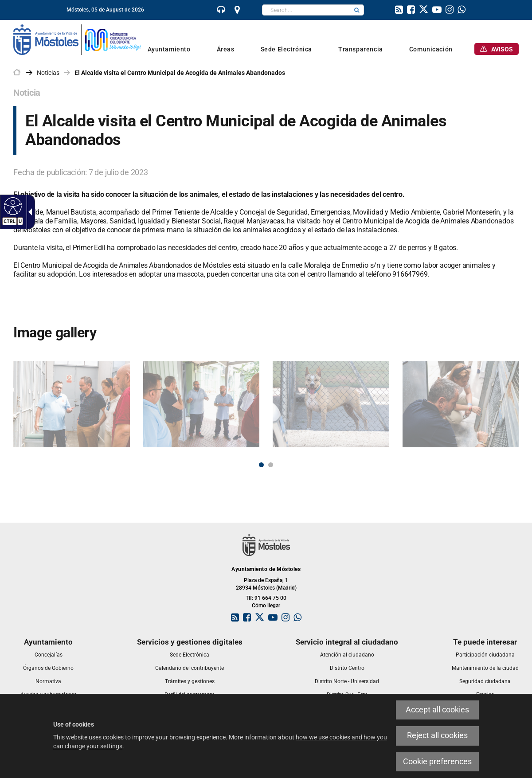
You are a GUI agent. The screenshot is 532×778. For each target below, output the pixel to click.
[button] (357, 10)
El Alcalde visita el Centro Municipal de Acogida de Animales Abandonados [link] (180, 73)
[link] (12, 206)
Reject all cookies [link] (437, 735)
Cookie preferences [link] (437, 762)
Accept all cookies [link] (437, 710)
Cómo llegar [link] (266, 606)
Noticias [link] (48, 73)
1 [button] (261, 465)
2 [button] (271, 465)
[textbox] (306, 10)
